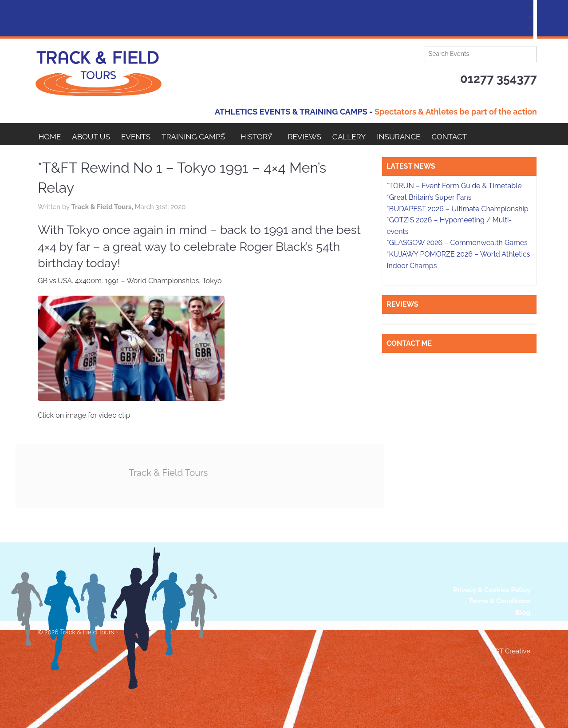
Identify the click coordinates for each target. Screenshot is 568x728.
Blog (523, 612)
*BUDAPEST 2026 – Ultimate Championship (457, 209)
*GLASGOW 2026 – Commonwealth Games (457, 243)
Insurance (434, 134)
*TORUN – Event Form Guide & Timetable (454, 186)
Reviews (332, 134)
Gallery (380, 134)
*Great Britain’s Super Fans (429, 197)
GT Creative (513, 651)
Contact (488, 134)
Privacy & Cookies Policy (492, 590)
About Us (95, 134)
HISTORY (275, 134)
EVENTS (143, 134)
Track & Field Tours (173, 472)
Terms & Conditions (499, 601)
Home (50, 134)
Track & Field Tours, (103, 207)
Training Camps (204, 134)
